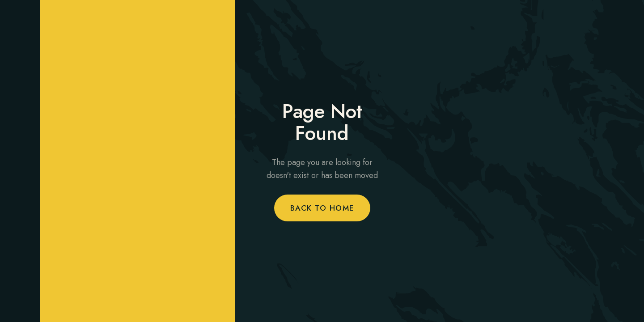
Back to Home (322, 208)
